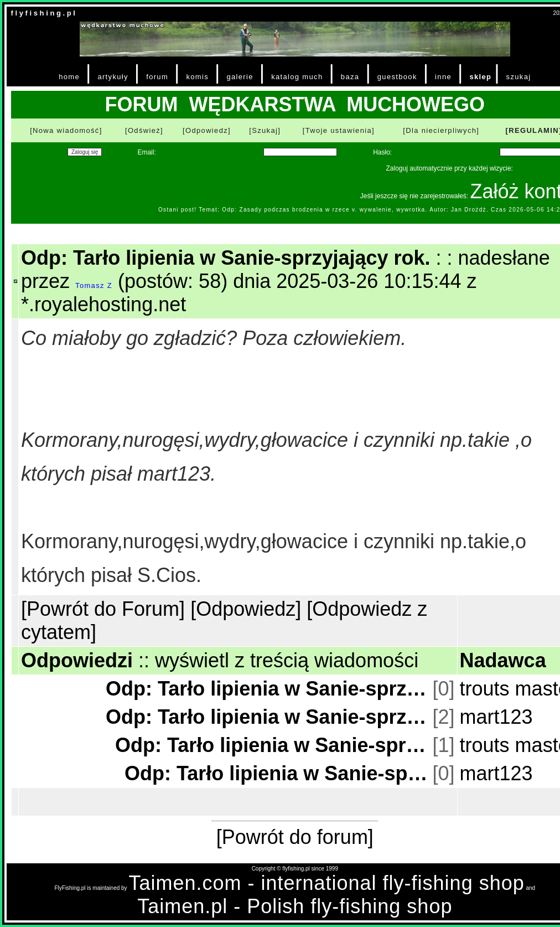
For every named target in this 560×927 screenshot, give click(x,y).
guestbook (397, 77)
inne (443, 77)
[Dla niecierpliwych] (441, 130)
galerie (240, 77)
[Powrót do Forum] (103, 609)
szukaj (519, 77)
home (69, 77)
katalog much (297, 77)
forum (157, 77)
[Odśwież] (144, 130)
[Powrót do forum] (295, 837)
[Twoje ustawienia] (339, 130)
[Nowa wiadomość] (66, 130)
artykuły (113, 77)
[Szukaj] (265, 130)
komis (197, 77)
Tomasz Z (94, 285)
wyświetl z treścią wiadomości (287, 660)
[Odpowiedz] (207, 130)
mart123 (496, 717)
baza (350, 77)
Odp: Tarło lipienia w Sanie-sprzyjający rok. (268, 689)
